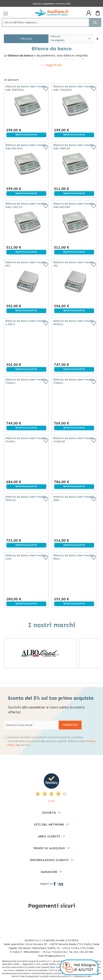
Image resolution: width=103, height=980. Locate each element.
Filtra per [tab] (26, 39)
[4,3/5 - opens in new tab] (51, 788)
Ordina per (55, 36)
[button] (97, 39)
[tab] (51, 813)
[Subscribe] (70, 725)
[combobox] (51, 22)
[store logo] (52, 12)
